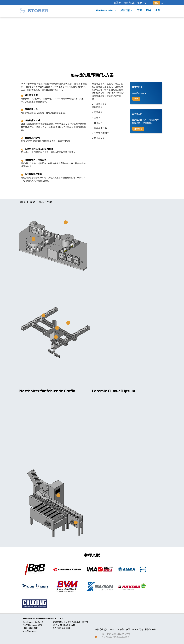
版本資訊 (120, 630)
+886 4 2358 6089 (31, 628)
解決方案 (127, 10)
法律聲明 (99, 630)
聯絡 (156, 3)
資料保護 (110, 630)
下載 (139, 10)
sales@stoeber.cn (108, 10)
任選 (128, 630)
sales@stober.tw (30, 631)
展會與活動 (130, 3)
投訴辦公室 (150, 630)
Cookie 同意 (138, 630)
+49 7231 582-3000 (62, 628)
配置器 (117, 3)
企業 (159, 10)
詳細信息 (138, 129)
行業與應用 (41, 20)
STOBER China (27, 20)
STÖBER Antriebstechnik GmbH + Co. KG (43, 618)
